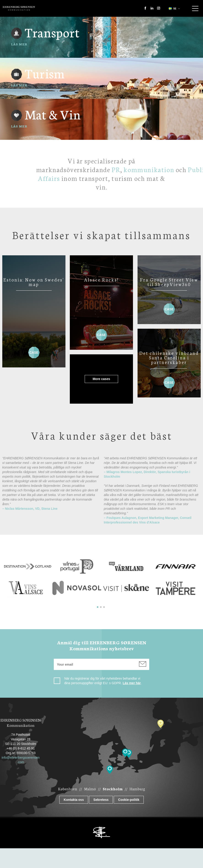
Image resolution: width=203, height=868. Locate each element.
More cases (92, 379)
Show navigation (195, 8)
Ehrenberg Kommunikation (19, 8)
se (172, 9)
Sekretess (101, 800)
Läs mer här (132, 683)
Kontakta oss (74, 800)
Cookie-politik (129, 800)
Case (34, 351)
